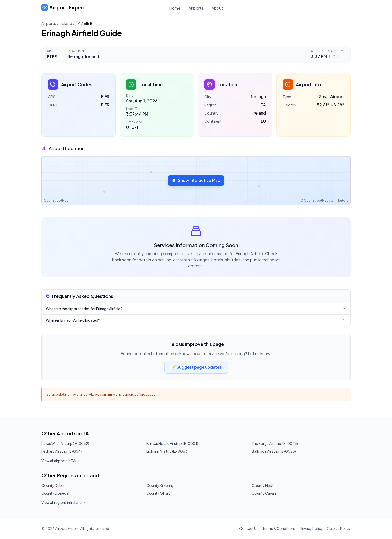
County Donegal (55, 493)
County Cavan (264, 493)
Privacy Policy (311, 528)
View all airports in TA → (61, 461)
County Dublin (53, 485)
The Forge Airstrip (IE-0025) (275, 443)
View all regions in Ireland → (64, 502)
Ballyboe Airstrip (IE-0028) (274, 451)
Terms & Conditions (279, 528)
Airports (196, 8)
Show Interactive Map (196, 180)
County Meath (264, 485)
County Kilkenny (160, 485)
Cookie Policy (339, 528)
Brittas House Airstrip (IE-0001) (172, 443)
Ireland (66, 23)
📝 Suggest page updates (196, 367)
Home (175, 8)
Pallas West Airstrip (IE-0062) (65, 443)
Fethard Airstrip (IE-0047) (63, 451)
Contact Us (249, 528)
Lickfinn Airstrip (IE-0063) (167, 451)
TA (78, 23)
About (217, 8)
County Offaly (159, 493)
